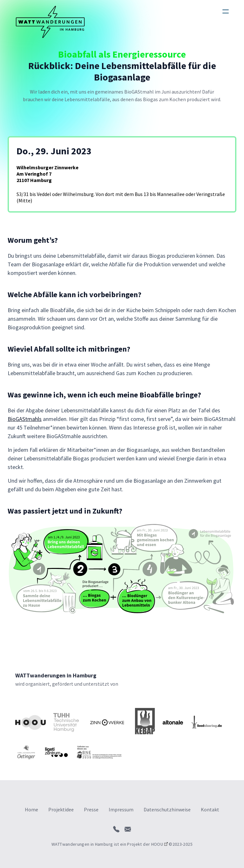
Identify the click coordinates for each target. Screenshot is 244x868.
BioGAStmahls (25, 419)
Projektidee (61, 809)
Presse (91, 809)
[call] (116, 829)
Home (31, 809)
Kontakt (210, 809)
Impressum (121, 809)
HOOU (157, 844)
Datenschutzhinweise (167, 809)
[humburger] (226, 11)
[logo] (50, 22)
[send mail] (128, 829)
